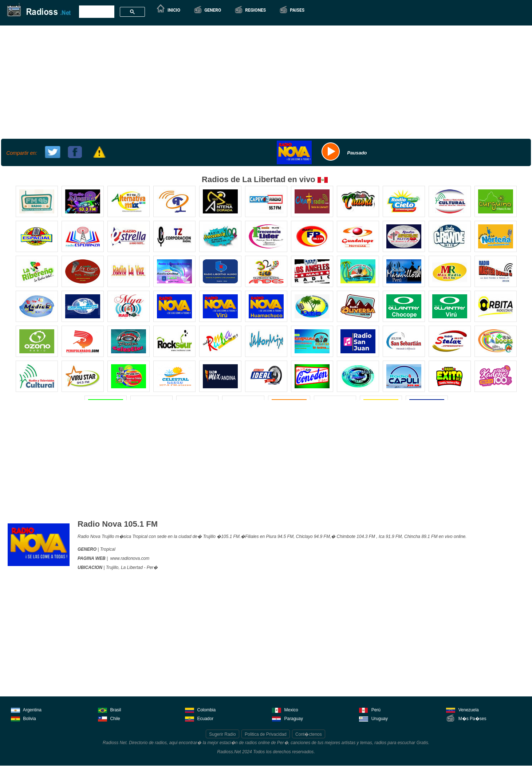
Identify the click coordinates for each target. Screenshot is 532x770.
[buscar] (96, 12)
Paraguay (287, 718)
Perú (370, 709)
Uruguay (373, 718)
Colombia (200, 709)
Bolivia (23, 718)
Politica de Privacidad (266, 734)
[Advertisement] (265, 81)
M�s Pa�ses (466, 718)
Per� (152, 567)
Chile (109, 718)
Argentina (26, 709)
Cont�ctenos (309, 734)
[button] (207, 10)
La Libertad (132, 567)
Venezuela (462, 709)
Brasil (109, 709)
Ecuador (199, 718)
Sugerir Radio (222, 734)
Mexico (285, 709)
